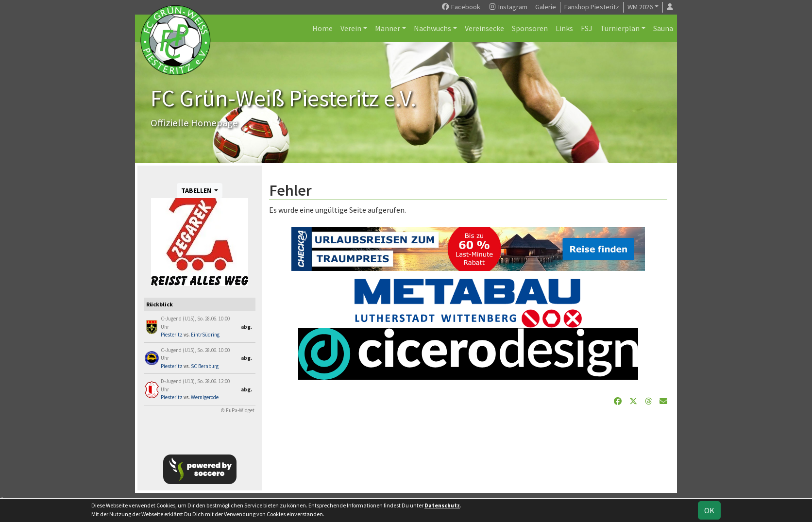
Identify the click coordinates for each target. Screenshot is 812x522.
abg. (246, 327)
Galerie (546, 7)
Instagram (508, 7)
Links (564, 28)
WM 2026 (640, 7)
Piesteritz (172, 335)
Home (322, 28)
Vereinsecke (484, 28)
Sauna (663, 28)
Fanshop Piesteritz (592, 7)
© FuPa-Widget (238, 410)
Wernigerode (205, 397)
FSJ (587, 28)
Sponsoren (530, 28)
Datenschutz (442, 505)
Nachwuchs (432, 28)
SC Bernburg (205, 366)
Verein (351, 28)
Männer (388, 28)
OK (709, 510)
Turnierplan (620, 28)
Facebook (461, 7)
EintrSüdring (205, 335)
